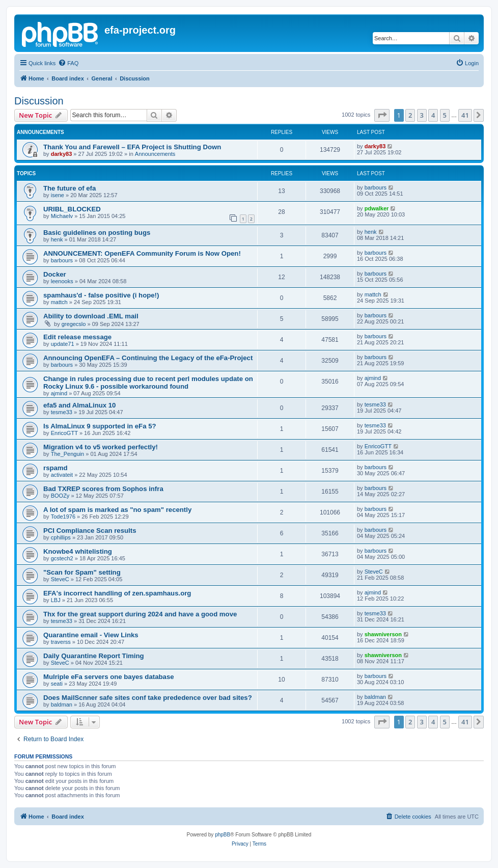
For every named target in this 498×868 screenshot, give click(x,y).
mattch (59, 302)
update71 (63, 344)
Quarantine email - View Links (91, 635)
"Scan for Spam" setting (82, 572)
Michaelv (62, 216)
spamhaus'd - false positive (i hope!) (101, 295)
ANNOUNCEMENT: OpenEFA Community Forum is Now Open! (142, 253)
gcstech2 (62, 558)
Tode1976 (63, 517)
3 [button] (422, 115)
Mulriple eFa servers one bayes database (109, 677)
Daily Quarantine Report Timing (94, 656)
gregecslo (74, 324)
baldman (62, 704)
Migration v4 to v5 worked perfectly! (101, 447)
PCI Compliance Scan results (90, 531)
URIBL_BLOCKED (72, 209)
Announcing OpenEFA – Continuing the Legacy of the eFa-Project (148, 358)
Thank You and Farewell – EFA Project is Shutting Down (132, 147)
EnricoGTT (64, 433)
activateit (62, 475)
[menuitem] (68, 63)
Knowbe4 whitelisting (78, 551)
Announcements (155, 154)
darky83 (62, 154)
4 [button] (433, 115)
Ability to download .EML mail (91, 316)
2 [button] (410, 115)
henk (57, 239)
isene (58, 195)
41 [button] (465, 115)
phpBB (223, 835)
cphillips (61, 537)
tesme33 (62, 412)
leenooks (62, 281)
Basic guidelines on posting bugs (97, 233)
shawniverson (383, 634)
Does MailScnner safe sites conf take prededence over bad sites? (148, 698)
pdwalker (377, 208)
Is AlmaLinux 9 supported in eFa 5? (100, 426)
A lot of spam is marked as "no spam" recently (117, 510)
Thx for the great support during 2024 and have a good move (140, 614)
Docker (55, 274)
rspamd (56, 468)
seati (57, 684)
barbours (376, 187)
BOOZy (60, 496)
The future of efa (70, 188)
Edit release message (77, 337)
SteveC (60, 579)
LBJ (56, 600)
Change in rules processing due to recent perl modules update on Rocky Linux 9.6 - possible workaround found (148, 383)
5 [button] (445, 115)
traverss (61, 642)
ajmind (59, 393)
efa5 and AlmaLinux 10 (79, 405)
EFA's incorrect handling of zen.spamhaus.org (117, 593)
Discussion (39, 101)
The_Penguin (67, 454)
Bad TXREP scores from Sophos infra (103, 489)
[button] (382, 115)
